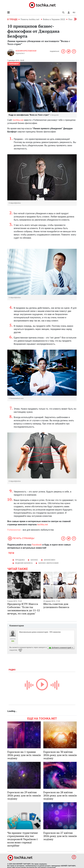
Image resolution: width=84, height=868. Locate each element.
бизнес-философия (48, 563)
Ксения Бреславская (26, 51)
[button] (69, 12)
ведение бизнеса (24, 563)
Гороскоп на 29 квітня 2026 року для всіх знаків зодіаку (24, 795)
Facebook (37, 545)
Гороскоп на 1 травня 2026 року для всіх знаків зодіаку (24, 755)
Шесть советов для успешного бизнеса (56, 606)
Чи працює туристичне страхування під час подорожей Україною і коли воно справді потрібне (23, 839)
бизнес (34, 560)
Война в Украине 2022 (54, 19)
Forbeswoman (14, 530)
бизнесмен (50, 560)
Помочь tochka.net (30, 19)
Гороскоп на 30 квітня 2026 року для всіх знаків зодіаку (60, 755)
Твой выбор (14, 64)
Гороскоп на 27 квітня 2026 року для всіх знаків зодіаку (60, 836)
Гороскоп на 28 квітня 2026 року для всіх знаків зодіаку (60, 795)
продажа (20, 560)
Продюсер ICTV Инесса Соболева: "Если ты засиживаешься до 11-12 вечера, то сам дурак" (24, 609)
